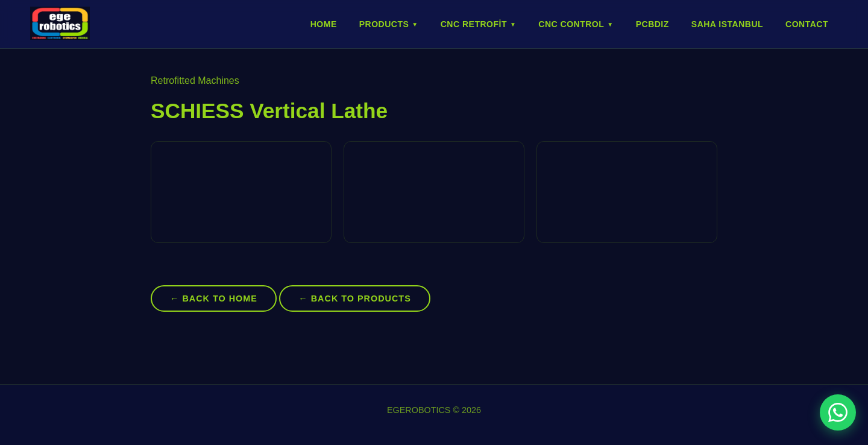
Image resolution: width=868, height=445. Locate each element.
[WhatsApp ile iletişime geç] (838, 412)
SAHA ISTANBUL (727, 24)
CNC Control (576, 24)
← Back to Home (214, 298)
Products (389, 24)
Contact (807, 24)
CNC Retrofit (479, 24)
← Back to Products (354, 298)
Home (324, 24)
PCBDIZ (653, 24)
